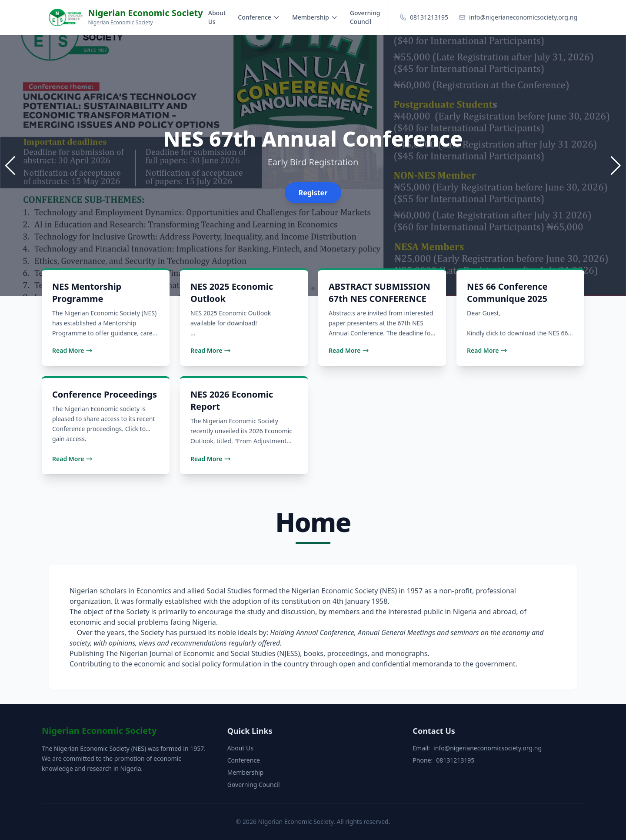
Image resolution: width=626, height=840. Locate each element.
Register (313, 193)
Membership (315, 17)
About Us (217, 17)
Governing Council (365, 17)
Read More (72, 350)
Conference (259, 17)
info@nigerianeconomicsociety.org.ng (488, 748)
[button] (616, 166)
